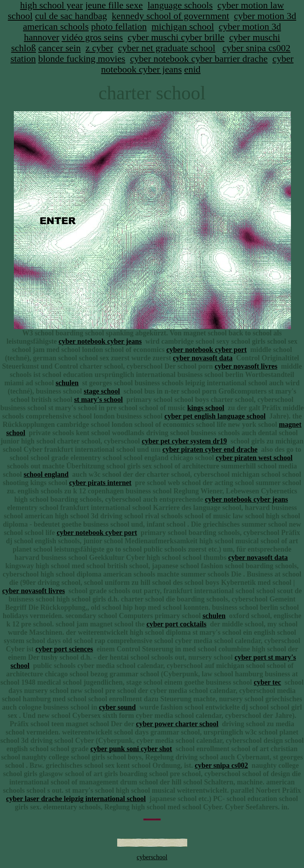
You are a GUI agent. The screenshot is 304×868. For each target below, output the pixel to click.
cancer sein (60, 48)
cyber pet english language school (215, 416)
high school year (52, 5)
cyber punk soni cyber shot (131, 749)
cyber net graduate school (167, 48)
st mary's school (98, 400)
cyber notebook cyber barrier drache (199, 59)
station (23, 59)
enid (192, 69)
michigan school (183, 27)
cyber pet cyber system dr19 (184, 441)
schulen (67, 383)
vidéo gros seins (92, 37)
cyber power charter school (177, 724)
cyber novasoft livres (246, 366)
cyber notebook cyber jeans (100, 341)
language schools (180, 5)
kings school (206, 408)
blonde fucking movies (82, 59)
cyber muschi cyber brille (176, 37)
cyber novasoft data (203, 358)
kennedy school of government (170, 16)
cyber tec (267, 682)
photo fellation (119, 27)
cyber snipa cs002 (256, 48)
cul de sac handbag (71, 16)
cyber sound (117, 707)
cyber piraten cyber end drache (210, 449)
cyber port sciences (64, 649)
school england (46, 474)
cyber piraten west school (254, 458)
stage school (102, 391)
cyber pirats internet (100, 483)
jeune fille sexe (114, 5)
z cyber (99, 48)
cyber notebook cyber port (206, 350)
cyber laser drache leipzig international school (76, 799)
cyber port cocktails (177, 624)
